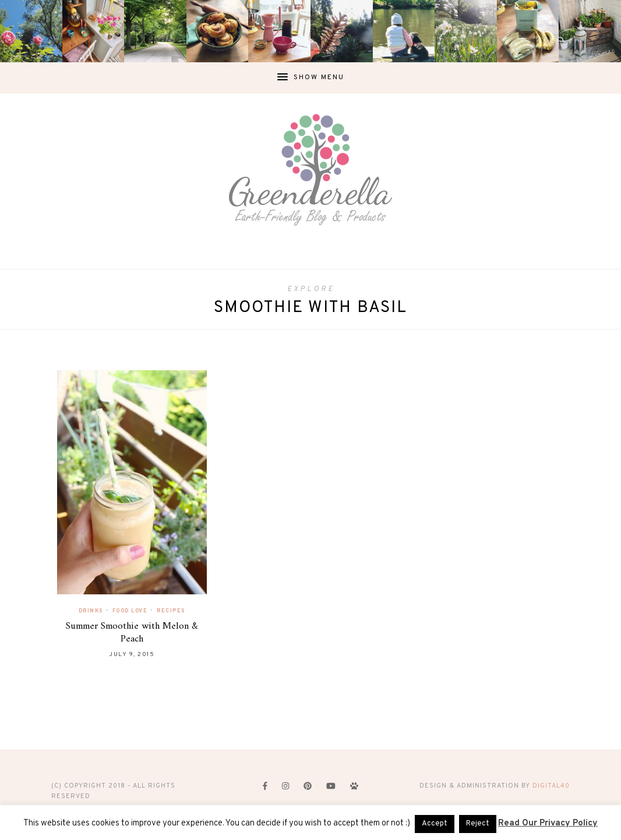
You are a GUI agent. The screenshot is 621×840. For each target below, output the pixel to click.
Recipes (171, 611)
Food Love (130, 611)
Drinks (91, 611)
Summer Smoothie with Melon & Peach (132, 633)
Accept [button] (435, 824)
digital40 (551, 786)
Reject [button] (478, 824)
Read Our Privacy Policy (548, 823)
